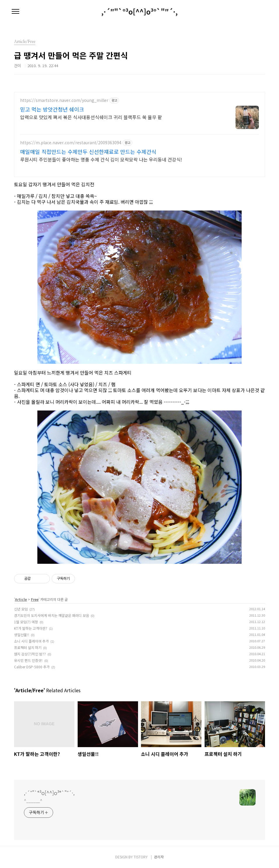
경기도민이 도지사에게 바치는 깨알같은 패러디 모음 (52, 615)
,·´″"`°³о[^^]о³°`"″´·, (139, 12)
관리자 (159, 857)
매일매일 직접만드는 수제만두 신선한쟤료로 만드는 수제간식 (88, 152)
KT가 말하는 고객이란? (31, 628)
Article (21, 599)
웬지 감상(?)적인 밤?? (30, 654)
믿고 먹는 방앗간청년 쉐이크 (52, 109)
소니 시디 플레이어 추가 (31, 641)
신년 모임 (21, 609)
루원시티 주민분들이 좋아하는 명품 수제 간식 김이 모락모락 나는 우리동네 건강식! (101, 159)
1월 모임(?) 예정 (26, 622)
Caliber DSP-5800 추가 (32, 667)
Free (35, 599)
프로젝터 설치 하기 (28, 647)
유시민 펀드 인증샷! (28, 660)
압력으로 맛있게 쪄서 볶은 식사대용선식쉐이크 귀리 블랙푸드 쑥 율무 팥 (91, 117)
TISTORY (141, 857)
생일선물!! (22, 635)
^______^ (33, 801)
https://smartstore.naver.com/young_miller (64, 100)
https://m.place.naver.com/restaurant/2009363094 (71, 143)
